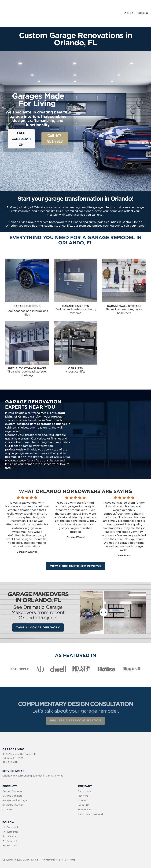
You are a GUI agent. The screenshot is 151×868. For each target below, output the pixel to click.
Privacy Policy (50, 844)
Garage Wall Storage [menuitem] (15, 784)
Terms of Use (68, 844)
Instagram (13, 816)
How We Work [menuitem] (86, 794)
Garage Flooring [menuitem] (12, 775)
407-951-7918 (55, 122)
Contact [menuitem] (83, 784)
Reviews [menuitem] (83, 780)
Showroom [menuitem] (84, 775)
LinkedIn (12, 821)
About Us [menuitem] (83, 789)
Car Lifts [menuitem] (7, 794)
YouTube (12, 830)
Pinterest (12, 825)
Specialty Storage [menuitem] (13, 789)
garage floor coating (18, 422)
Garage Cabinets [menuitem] (12, 780)
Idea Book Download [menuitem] (90, 798)
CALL (130, 5)
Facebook (13, 811)
